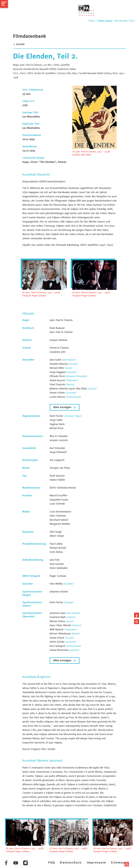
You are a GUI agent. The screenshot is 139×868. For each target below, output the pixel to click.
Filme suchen (105, 21)
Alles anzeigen (63, 407)
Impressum (96, 862)
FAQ (52, 862)
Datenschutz (71, 862)
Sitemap (118, 862)
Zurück (19, 44)
